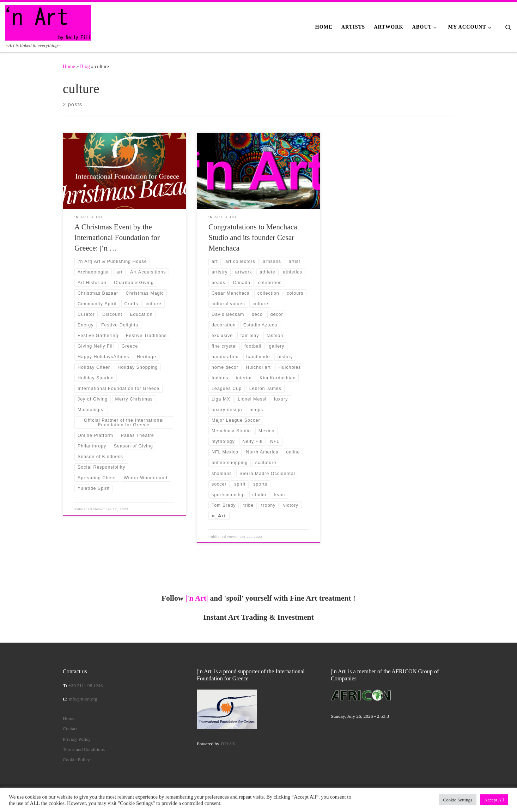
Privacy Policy (77, 739)
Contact (70, 729)
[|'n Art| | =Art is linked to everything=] (48, 22)
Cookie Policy (76, 760)
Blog (85, 66)
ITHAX (228, 744)
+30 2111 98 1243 (86, 685)
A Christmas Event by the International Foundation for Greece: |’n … (117, 237)
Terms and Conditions (84, 749)
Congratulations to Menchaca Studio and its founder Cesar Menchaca (253, 237)
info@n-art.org (83, 699)
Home (69, 66)
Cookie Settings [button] (458, 800)
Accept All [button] (494, 800)
